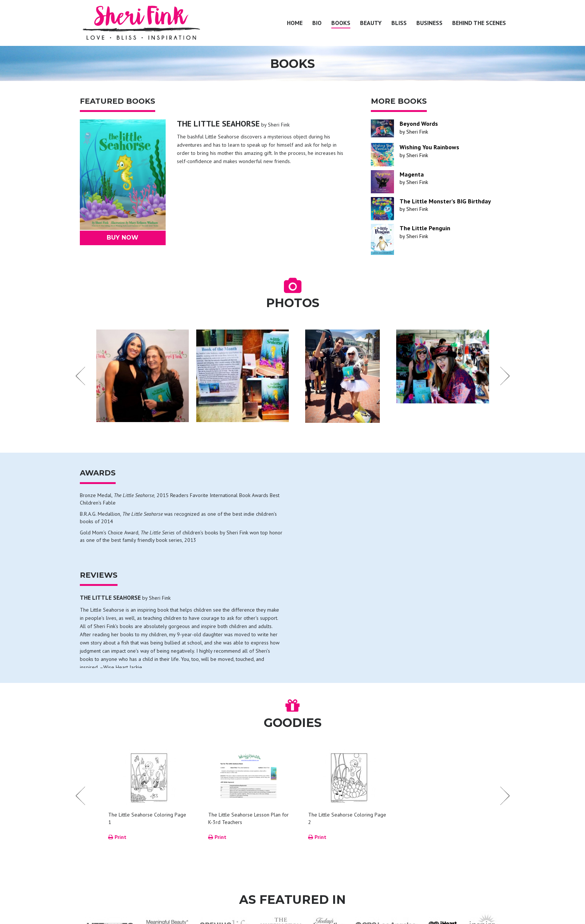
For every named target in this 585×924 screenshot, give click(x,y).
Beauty (371, 23)
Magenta (412, 174)
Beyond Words (419, 124)
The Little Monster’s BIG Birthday (445, 201)
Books (341, 23)
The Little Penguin (425, 228)
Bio (317, 23)
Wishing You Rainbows (429, 147)
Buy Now (123, 238)
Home (295, 23)
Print (117, 739)
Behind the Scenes (479, 23)
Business (429, 23)
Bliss (399, 23)
